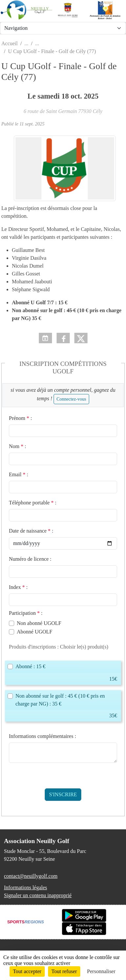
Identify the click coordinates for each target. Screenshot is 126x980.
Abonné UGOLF (35, 632)
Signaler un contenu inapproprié (38, 895)
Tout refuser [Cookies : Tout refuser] (64, 971)
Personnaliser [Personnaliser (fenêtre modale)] (101, 971)
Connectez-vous (71, 399)
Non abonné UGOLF (39, 623)
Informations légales (25, 887)
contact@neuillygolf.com (31, 876)
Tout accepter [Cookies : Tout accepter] (27, 971)
